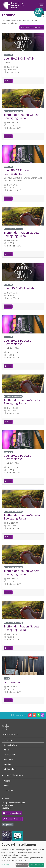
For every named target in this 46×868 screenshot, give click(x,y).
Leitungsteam (9, 755)
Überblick (8, 740)
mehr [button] (8, 81)
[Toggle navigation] (41, 5)
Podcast (7, 781)
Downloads (8, 790)
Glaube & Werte (10, 745)
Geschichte (8, 759)
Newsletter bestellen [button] (12, 819)
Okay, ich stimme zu (37, 865)
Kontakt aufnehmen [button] (12, 813)
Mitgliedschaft (10, 769)
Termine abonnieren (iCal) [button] (32, 27)
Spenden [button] (8, 825)
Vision (6, 750)
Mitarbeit (8, 764)
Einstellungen (6, 865)
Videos (6, 786)
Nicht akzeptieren (22, 865)
